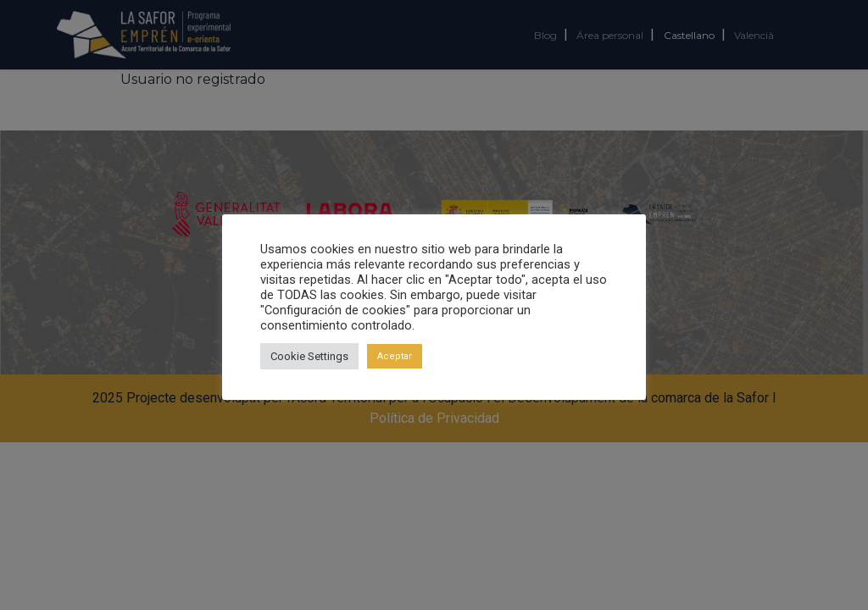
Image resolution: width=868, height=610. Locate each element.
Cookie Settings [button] (309, 356)
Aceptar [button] (395, 356)
